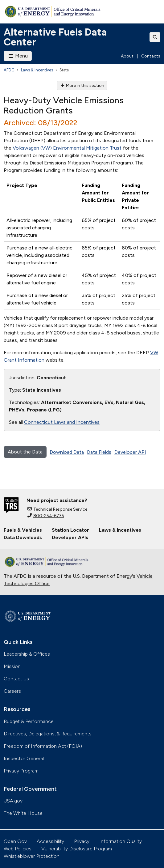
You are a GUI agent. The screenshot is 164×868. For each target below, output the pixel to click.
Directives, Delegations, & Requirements (48, 734)
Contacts (151, 56)
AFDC (9, 70)
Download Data (67, 452)
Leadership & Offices (27, 654)
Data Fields (99, 452)
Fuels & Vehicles (23, 530)
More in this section (82, 85)
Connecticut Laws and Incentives (62, 422)
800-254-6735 (46, 516)
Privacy (82, 841)
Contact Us (16, 679)
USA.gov (13, 801)
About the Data (25, 452)
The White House (23, 813)
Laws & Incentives (37, 70)
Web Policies (18, 849)
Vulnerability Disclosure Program (77, 849)
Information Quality (121, 841)
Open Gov (15, 841)
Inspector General (24, 758)
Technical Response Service (57, 509)
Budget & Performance (29, 721)
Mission (12, 666)
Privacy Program (21, 771)
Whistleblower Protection (32, 856)
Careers (12, 691)
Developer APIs (70, 537)
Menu (18, 56)
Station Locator (70, 530)
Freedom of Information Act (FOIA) (43, 746)
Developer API (130, 452)
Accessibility (50, 841)
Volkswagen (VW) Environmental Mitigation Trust (67, 148)
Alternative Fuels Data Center (55, 37)
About (127, 56)
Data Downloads (23, 537)
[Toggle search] (155, 37)
